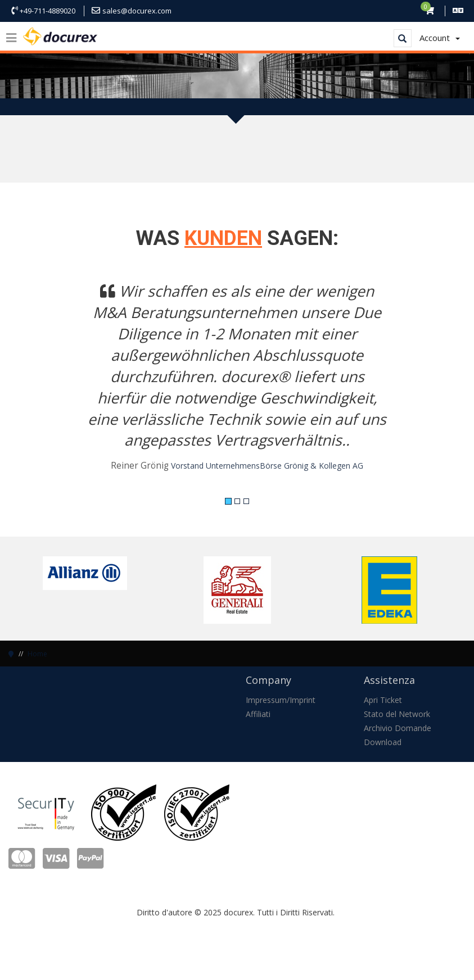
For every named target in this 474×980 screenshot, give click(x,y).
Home (37, 654)
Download (383, 742)
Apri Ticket (383, 700)
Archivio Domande (398, 728)
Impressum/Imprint (281, 700)
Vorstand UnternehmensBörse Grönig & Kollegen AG (267, 466)
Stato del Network (397, 714)
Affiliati (258, 714)
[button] (43, 384)
